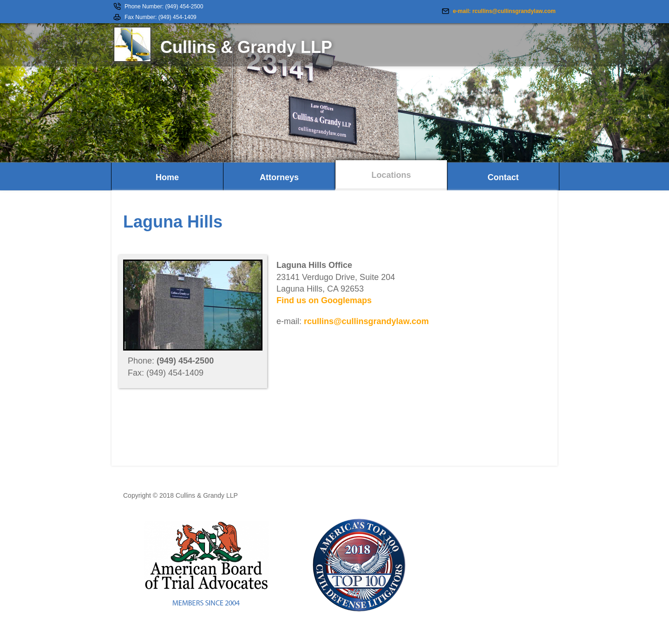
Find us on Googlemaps (324, 300)
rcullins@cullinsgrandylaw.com (366, 321)
